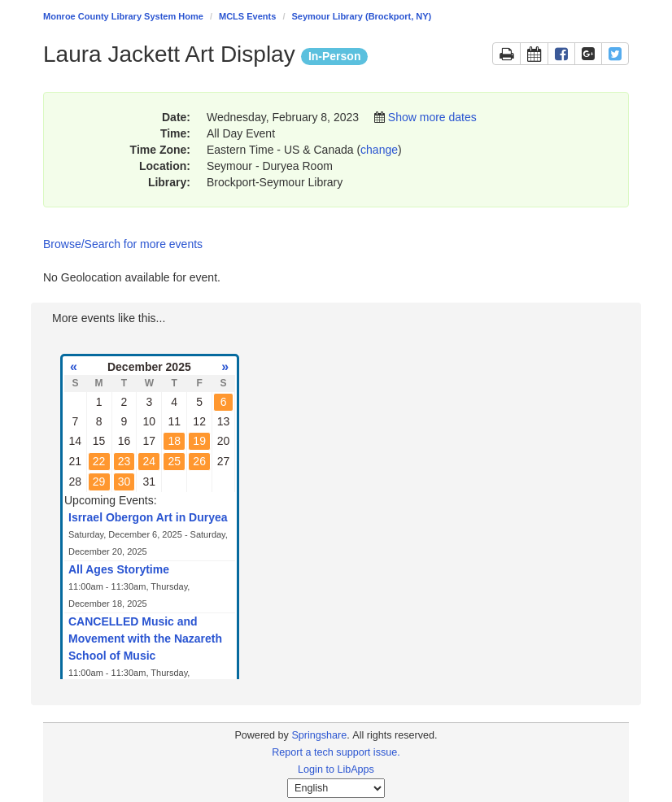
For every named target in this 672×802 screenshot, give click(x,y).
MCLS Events (247, 16)
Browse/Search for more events (123, 244)
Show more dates (432, 117)
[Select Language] (336, 788)
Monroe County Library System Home (123, 16)
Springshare (319, 735)
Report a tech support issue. (336, 752)
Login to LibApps (336, 769)
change (379, 150)
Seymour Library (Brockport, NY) (362, 16)
